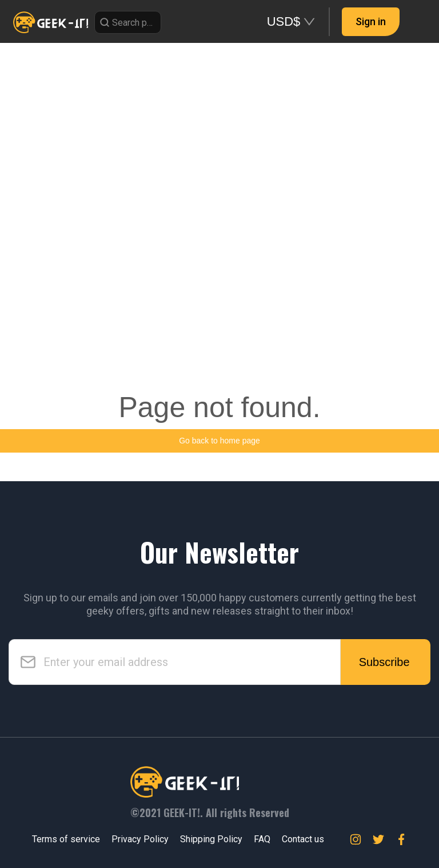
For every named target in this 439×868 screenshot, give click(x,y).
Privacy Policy (140, 839)
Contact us (303, 839)
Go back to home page (219, 441)
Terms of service (66, 839)
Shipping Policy (211, 839)
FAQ (262, 839)
